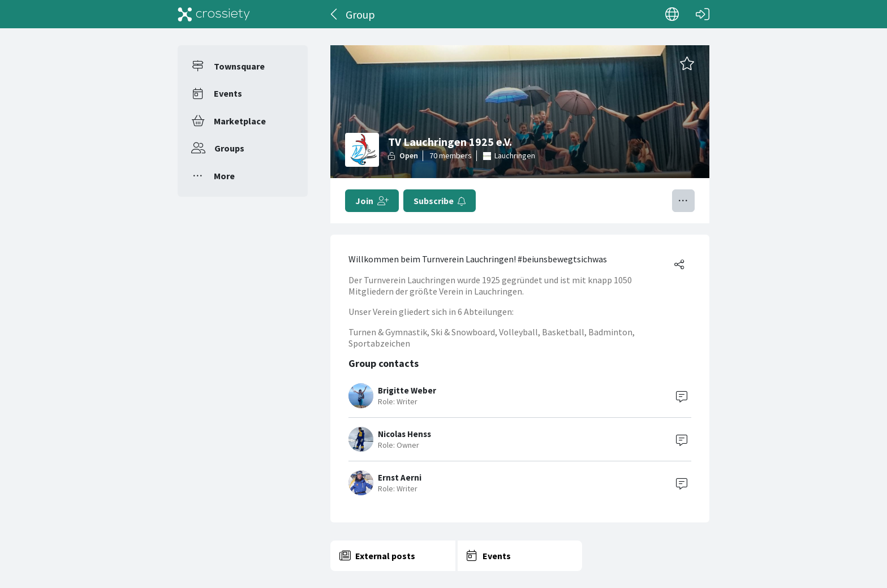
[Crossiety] (214, 14)
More (224, 176)
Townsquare (239, 66)
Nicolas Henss (404, 434)
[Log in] (703, 14)
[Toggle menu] (683, 201)
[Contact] (682, 396)
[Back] (335, 14)
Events (228, 93)
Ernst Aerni (400, 477)
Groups (229, 148)
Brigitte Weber (407, 390)
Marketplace (240, 121)
